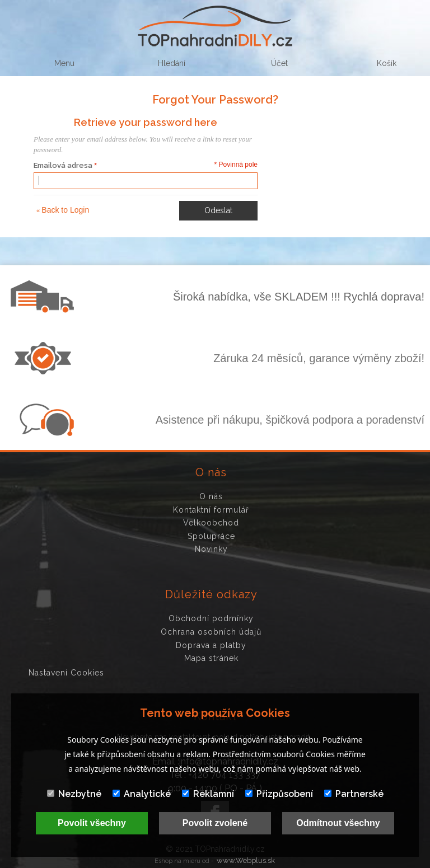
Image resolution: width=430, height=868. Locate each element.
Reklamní (208, 794)
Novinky (211, 549)
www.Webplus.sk (246, 860)
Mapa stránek (211, 658)
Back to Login (63, 210)
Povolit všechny (92, 823)
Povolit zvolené (215, 823)
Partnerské (354, 794)
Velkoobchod (211, 523)
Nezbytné (74, 794)
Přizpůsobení (279, 794)
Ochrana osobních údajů (211, 632)
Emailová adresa (63, 165)
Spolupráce (211, 536)
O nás (211, 496)
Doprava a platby (211, 645)
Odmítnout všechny (338, 823)
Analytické (142, 794)
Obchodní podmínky (211, 618)
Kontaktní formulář (211, 510)
